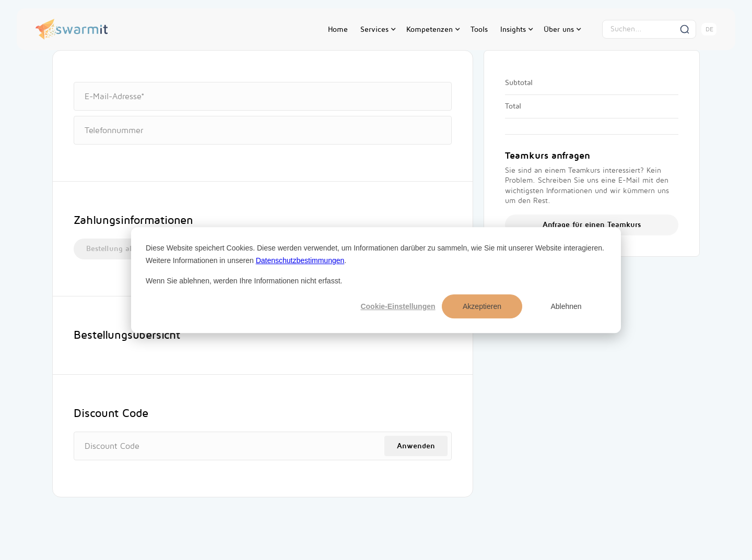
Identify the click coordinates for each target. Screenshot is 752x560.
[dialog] (376, 280)
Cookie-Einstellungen (398, 306)
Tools (479, 29)
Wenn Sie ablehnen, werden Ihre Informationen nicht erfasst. (244, 281)
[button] (377, 29)
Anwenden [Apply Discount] (416, 446)
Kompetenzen (430, 29)
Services (374, 29)
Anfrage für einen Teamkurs (592, 225)
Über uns (559, 29)
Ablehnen (566, 306)
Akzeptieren (482, 306)
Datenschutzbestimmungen (300, 260)
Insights (513, 29)
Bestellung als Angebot (127, 249)
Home (338, 29)
